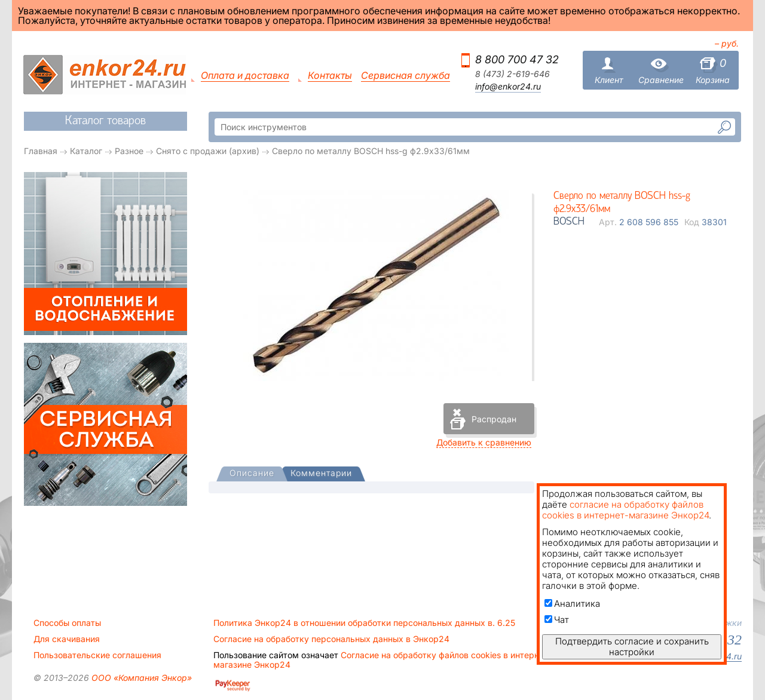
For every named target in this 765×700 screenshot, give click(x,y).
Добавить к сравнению (484, 442)
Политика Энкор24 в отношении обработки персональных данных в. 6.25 (364, 623)
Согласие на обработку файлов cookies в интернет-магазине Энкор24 (382, 660)
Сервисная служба (406, 76)
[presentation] (252, 474)
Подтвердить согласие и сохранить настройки (632, 647)
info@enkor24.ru (508, 87)
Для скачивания (67, 639)
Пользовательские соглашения (97, 655)
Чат (557, 620)
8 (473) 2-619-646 (512, 74)
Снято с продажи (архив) (208, 151)
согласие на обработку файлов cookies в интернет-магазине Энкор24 (625, 510)
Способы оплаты (67, 623)
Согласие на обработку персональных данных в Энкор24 (331, 639)
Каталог (86, 151)
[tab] (252, 474)
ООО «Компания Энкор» (140, 678)
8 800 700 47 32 (517, 59)
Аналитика (572, 604)
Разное (129, 151)
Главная (41, 151)
